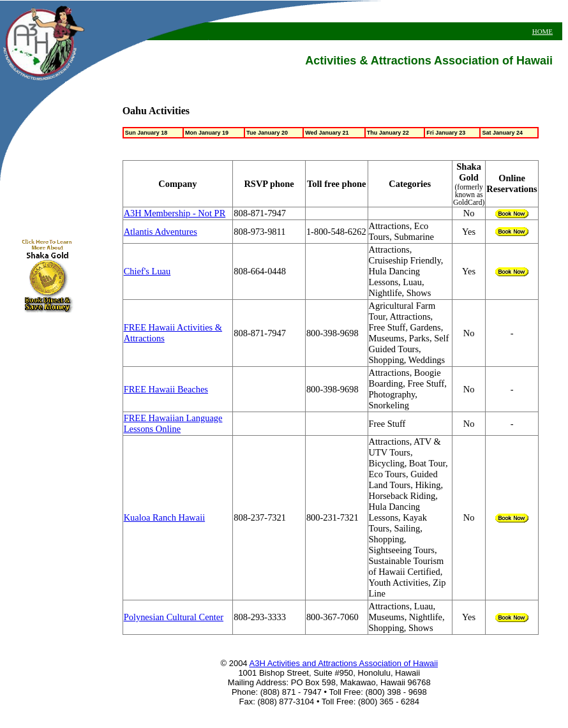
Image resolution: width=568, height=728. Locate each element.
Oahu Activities (156, 111)
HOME (542, 31)
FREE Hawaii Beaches (166, 389)
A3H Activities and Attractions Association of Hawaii (344, 663)
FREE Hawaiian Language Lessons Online (173, 423)
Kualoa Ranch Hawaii (164, 517)
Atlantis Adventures (161, 232)
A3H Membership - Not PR (175, 213)
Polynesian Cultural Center (174, 617)
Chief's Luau (147, 271)
